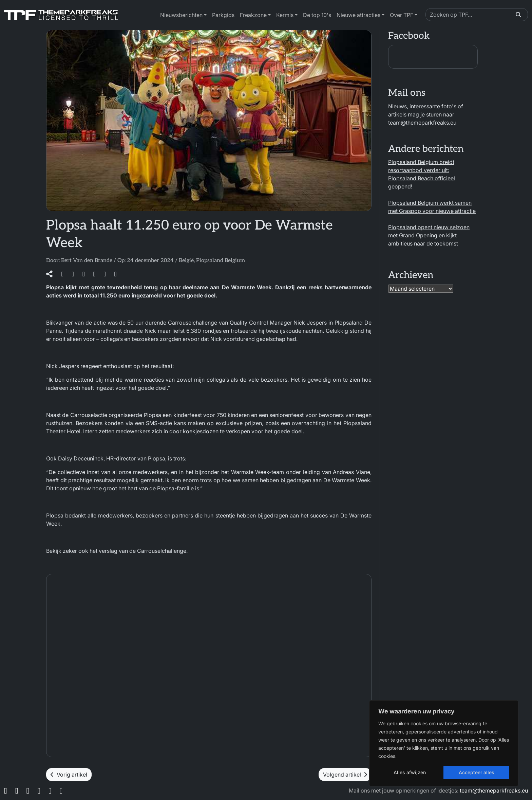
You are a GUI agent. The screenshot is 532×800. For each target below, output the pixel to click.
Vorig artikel (69, 775)
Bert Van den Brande (87, 261)
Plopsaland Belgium (221, 261)
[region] (444, 743)
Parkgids (223, 15)
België (186, 261)
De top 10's (317, 15)
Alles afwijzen (410, 772)
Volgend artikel (345, 775)
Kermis (285, 15)
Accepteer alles (477, 772)
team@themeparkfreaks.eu (422, 123)
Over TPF (402, 15)
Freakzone (253, 15)
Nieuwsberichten (181, 15)
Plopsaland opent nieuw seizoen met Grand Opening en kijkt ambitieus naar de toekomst (429, 235)
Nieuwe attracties (358, 15)
